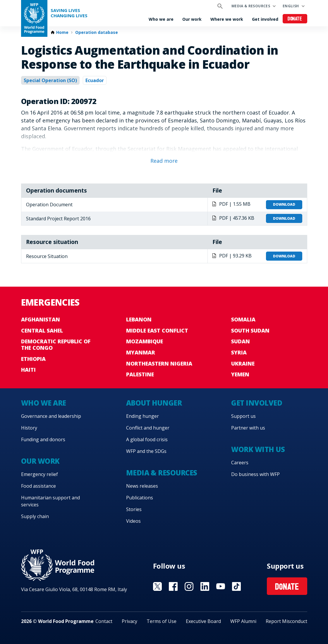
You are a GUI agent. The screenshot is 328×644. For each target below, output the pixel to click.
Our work (192, 19)
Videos (133, 521)
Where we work (227, 19)
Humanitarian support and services (50, 501)
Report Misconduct (286, 621)
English (291, 6)
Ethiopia (33, 359)
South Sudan (250, 330)
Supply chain (35, 516)
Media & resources (251, 6)
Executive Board (203, 621)
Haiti (28, 370)
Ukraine (243, 363)
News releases (142, 486)
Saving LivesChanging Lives (69, 13)
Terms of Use (162, 621)
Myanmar (141, 352)
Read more (164, 161)
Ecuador (95, 80)
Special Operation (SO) (50, 80)
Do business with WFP (255, 474)
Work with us (258, 449)
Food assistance (38, 486)
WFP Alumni (243, 621)
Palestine (140, 374)
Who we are (161, 19)
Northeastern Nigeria (159, 363)
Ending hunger (142, 416)
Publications (140, 498)
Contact (104, 621)
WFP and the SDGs (146, 451)
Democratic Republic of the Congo (56, 344)
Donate (295, 19)
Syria (239, 352)
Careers (240, 463)
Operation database (97, 32)
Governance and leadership (51, 416)
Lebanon (139, 319)
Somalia (243, 319)
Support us (243, 416)
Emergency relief (40, 474)
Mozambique (145, 341)
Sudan (241, 341)
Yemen (240, 374)
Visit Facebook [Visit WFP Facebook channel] (173, 586)
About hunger (154, 403)
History (29, 428)
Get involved (265, 19)
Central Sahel (42, 330)
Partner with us (248, 428)
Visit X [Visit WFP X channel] (157, 586)
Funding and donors (43, 439)
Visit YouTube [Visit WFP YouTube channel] (221, 586)
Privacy (129, 621)
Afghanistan (41, 319)
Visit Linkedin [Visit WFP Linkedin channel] (205, 586)
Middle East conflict (157, 330)
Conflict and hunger (148, 428)
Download (284, 204)
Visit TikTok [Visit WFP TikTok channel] (236, 586)
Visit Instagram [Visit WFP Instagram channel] (189, 586)
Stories (134, 509)
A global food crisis (147, 439)
